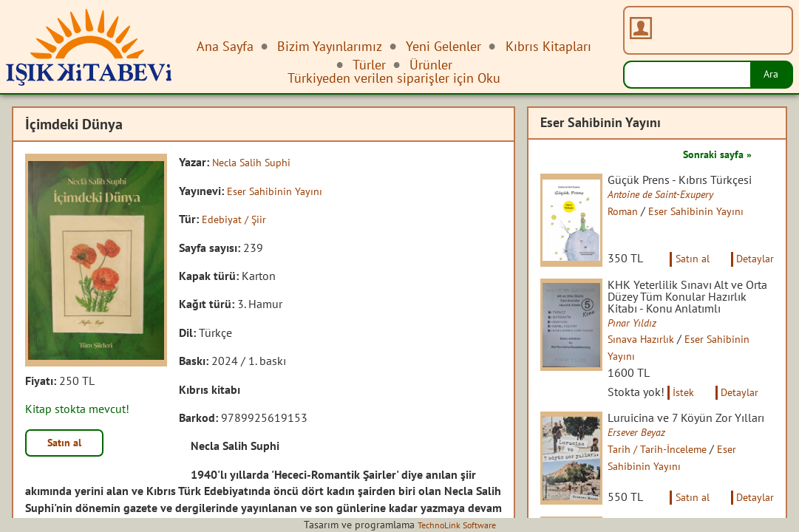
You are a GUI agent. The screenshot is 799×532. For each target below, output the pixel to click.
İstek (696, 423)
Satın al (69, 445)
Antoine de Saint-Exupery (677, 209)
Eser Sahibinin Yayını (279, 190)
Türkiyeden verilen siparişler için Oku (394, 78)
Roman (635, 225)
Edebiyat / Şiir (237, 219)
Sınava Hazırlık (655, 371)
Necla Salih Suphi (257, 162)
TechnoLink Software (457, 525)
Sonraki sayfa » (712, 154)
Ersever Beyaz (649, 479)
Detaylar (752, 272)
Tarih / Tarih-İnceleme (672, 496)
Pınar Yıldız (645, 355)
